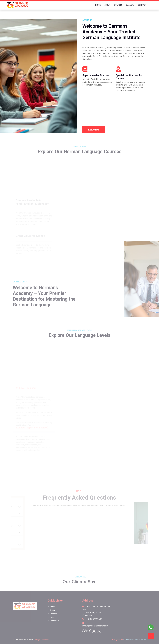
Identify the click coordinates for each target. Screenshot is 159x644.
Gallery (130, 5)
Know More (94, 131)
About (107, 5)
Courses (118, 5)
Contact (142, 5)
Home (98, 5)
